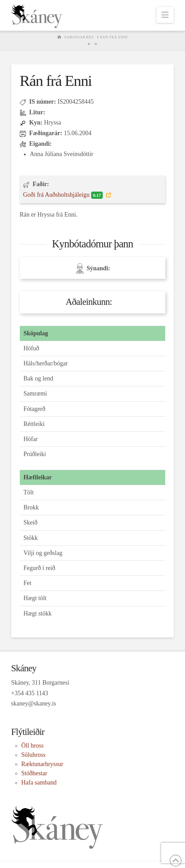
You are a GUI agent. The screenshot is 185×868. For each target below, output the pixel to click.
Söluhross (33, 755)
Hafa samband (39, 782)
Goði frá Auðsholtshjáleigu (64, 195)
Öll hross (32, 746)
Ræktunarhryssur (42, 764)
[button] (165, 15)
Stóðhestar (34, 773)
